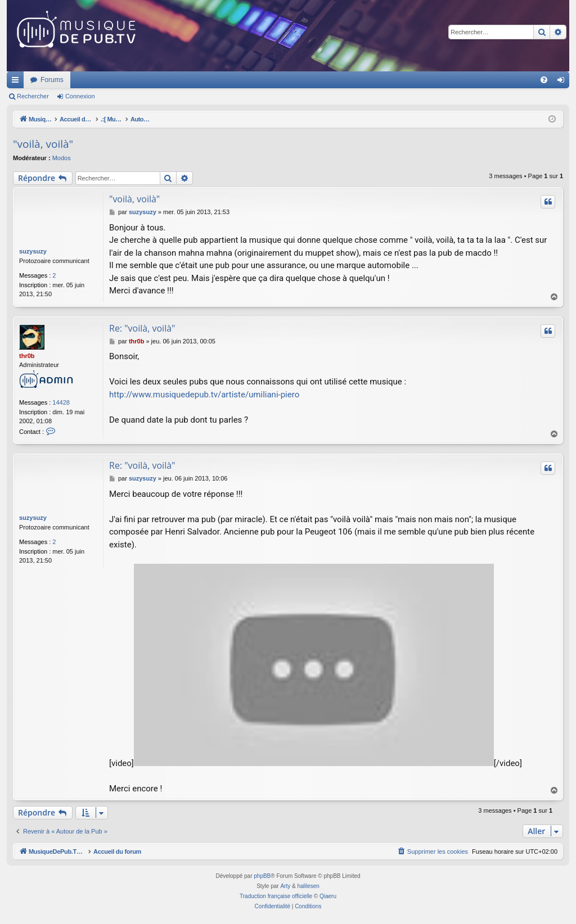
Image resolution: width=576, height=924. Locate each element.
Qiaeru (328, 896)
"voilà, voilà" (43, 144)
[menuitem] (544, 80)
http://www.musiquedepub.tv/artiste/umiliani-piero (204, 395)
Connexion (80, 96)
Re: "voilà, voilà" (142, 328)
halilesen (308, 886)
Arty (285, 886)
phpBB (262, 876)
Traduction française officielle (276, 896)
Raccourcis (17, 82)
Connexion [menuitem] (563, 82)
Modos (62, 158)
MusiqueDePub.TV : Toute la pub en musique (98, 80)
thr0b (27, 356)
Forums (201, 80)
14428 (61, 402)
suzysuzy (33, 251)
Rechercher (33, 96)
